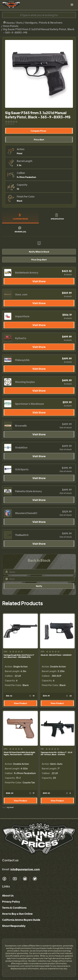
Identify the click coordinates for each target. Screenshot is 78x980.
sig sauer (10, 807)
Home (8, 23)
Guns (19, 23)
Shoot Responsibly (14, 926)
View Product (20, 703)
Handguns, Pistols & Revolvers (44, 23)
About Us (8, 895)
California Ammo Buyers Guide (21, 920)
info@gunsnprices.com (25, 869)
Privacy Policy (11, 901)
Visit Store (39, 281)
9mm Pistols (11, 26)
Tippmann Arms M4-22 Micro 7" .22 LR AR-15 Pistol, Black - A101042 (56, 753)
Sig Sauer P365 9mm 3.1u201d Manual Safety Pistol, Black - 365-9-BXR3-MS (39, 31)
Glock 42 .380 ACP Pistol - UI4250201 (56, 655)
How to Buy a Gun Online (17, 914)
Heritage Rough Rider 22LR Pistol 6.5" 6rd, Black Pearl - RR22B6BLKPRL (19, 656)
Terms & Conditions (14, 908)
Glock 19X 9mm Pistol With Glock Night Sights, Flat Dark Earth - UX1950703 (19, 753)
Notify (39, 586)
